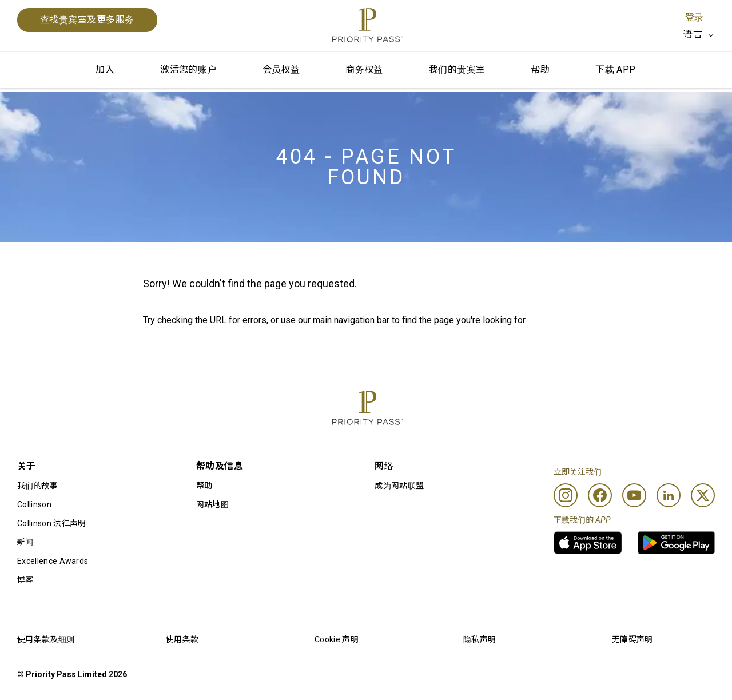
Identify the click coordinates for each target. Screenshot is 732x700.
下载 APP (615, 69)
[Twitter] (703, 495)
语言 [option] (693, 34)
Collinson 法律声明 (51, 523)
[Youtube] (634, 495)
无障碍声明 (632, 639)
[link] (588, 543)
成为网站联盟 (399, 486)
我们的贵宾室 (457, 69)
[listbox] (699, 34)
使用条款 (182, 639)
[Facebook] (600, 495)
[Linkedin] (669, 495)
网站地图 (212, 504)
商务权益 (364, 69)
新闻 (25, 542)
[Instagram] (566, 495)
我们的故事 (38, 486)
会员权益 (281, 69)
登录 (694, 17)
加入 (105, 69)
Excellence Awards (53, 561)
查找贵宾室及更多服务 (87, 20)
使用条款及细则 (46, 639)
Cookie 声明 (337, 639)
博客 (25, 580)
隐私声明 (480, 639)
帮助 (540, 69)
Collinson (34, 504)
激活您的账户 (188, 69)
